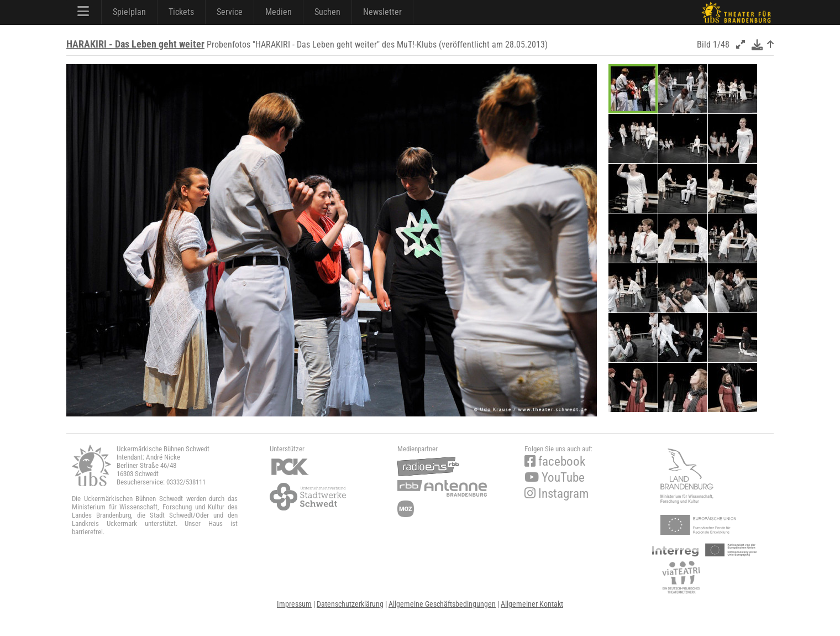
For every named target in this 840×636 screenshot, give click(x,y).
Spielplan (129, 12)
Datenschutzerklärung (350, 604)
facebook (555, 462)
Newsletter (382, 12)
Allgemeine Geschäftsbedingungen (442, 604)
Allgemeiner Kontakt (532, 604)
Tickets (181, 12)
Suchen (327, 12)
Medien (279, 12)
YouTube (555, 478)
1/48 (721, 45)
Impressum (294, 604)
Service (230, 12)
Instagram (556, 494)
